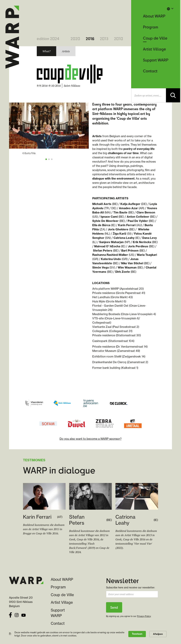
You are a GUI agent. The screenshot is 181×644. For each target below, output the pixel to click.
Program (151, 27)
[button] (170, 8)
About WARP (154, 16)
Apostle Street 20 (21, 598)
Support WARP (156, 60)
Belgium (14, 606)
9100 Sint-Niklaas (21, 602)
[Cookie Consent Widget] (90, 634)
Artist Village (154, 49)
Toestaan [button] (137, 634)
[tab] (46, 51)
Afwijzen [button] (158, 634)
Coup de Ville (155, 38)
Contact (150, 71)
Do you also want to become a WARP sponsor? (91, 439)
